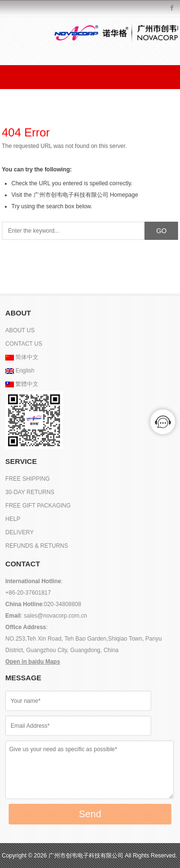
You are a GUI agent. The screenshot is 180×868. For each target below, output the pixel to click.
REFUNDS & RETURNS (37, 546)
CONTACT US (24, 344)
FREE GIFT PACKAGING (38, 506)
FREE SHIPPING (28, 479)
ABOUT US (20, 330)
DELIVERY (19, 532)
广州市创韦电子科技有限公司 (87, 856)
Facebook (172, 8)
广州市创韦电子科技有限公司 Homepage (86, 195)
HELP (13, 519)
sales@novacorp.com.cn (54, 616)
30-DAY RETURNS (30, 492)
